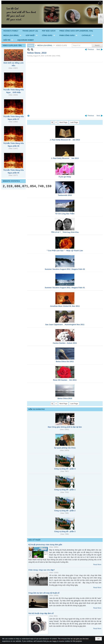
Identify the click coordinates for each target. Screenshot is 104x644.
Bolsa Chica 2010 (65, 398)
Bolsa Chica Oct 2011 (65, 361)
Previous (91, 49)
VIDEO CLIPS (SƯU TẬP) (12, 45)
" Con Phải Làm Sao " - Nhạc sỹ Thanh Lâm (65, 251)
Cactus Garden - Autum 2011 (65, 343)
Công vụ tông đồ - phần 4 (65, 469)
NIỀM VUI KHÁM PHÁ (37, 409)
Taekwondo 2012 (65, 195)
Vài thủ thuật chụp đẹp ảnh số (41, 613)
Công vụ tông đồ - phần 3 (65, 531)
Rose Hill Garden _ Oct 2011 (65, 380)
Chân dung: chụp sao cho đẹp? (42, 570)
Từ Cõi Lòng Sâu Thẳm (65, 214)
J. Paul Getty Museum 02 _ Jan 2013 (65, 140)
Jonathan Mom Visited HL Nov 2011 (65, 306)
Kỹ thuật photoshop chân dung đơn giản (45, 545)
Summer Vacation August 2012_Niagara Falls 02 (65, 269)
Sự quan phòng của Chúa (65, 448)
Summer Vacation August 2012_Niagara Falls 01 (65, 288)
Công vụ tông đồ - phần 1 (65, 490)
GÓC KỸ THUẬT (35, 540)
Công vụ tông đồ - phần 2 (65, 511)
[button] (13, 35)
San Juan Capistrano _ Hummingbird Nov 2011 (65, 325)
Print (28, 116)
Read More (97, 565)
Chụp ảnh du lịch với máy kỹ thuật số (44, 593)
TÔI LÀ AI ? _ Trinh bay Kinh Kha (65, 232)
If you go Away (65, 177)
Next (98, 49)
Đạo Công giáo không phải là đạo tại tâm (65, 427)
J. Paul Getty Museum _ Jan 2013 (65, 158)
